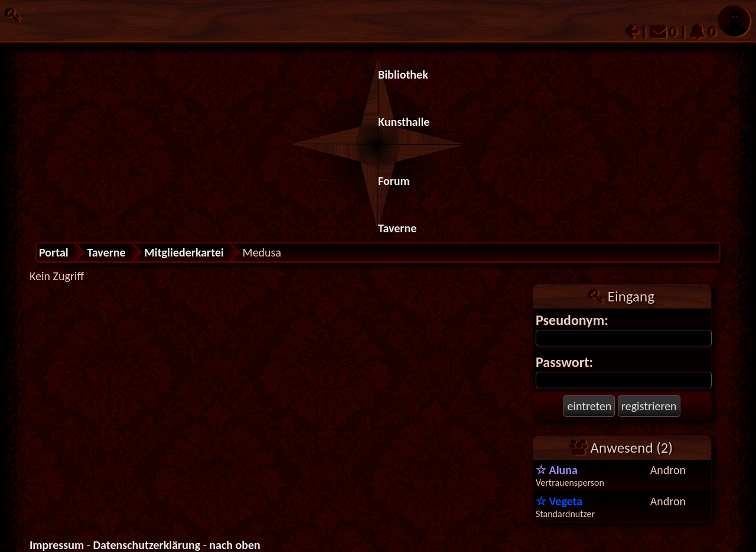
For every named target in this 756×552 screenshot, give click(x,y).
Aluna (557, 470)
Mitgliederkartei (184, 252)
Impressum (57, 545)
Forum (394, 181)
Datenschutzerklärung (146, 545)
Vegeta (559, 501)
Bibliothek (403, 74)
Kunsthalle (404, 122)
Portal (54, 252)
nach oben (235, 545)
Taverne (397, 228)
